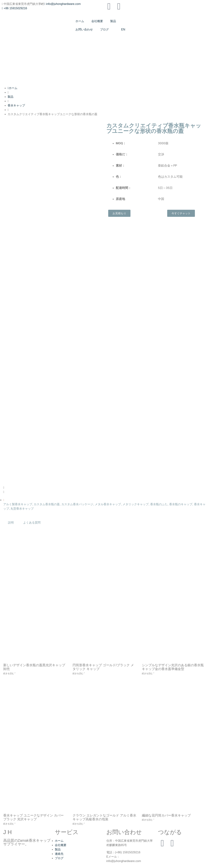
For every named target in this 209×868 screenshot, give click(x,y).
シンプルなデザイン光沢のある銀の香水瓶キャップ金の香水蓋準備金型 (173, 667)
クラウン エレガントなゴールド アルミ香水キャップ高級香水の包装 (104, 817)
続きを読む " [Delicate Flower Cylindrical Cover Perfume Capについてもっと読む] (148, 820)
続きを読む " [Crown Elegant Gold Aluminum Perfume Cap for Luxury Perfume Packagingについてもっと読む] (79, 824)
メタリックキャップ (136, 504)
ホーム (80, 21)
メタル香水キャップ (108, 504)
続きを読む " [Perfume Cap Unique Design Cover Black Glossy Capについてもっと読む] (9, 824)
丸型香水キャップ (22, 509)
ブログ (104, 29)
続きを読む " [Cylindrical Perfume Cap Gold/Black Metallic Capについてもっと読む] (79, 673)
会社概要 (97, 21)
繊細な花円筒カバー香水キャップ (166, 815)
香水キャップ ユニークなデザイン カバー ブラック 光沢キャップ (33, 817)
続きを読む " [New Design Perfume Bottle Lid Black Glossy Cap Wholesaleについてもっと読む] (9, 673)
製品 (113, 21)
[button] (53, 488)
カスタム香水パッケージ (77, 504)
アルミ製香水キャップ (18, 504)
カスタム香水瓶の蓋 (47, 504)
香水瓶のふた (159, 504)
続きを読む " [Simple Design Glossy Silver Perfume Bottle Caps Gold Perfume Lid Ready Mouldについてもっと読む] (148, 673)
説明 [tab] (11, 523)
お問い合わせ (84, 29)
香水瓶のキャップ (181, 504)
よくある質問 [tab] (32, 523)
